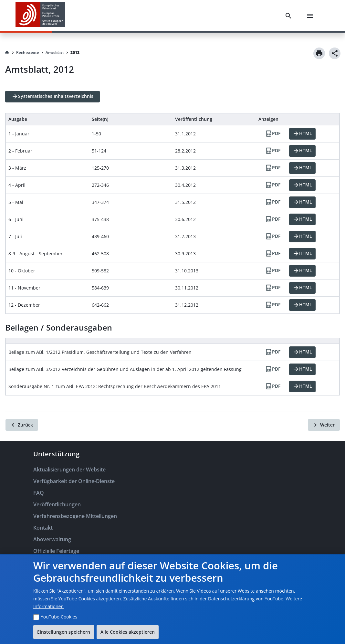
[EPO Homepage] (40, 16)
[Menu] (311, 16)
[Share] (335, 53)
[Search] (290, 16)
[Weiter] (324, 425)
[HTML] (302, 134)
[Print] (319, 53)
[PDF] (273, 134)
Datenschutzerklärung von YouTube (246, 599)
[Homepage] (7, 53)
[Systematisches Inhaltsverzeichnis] (52, 97)
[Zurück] (22, 425)
